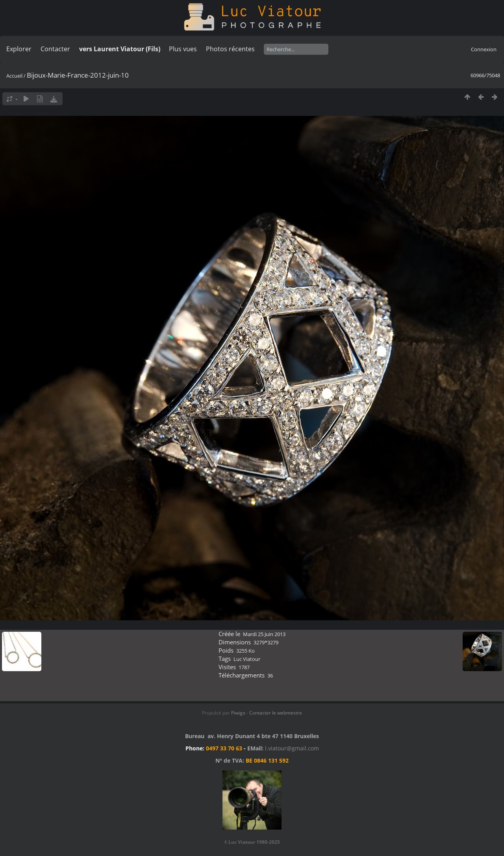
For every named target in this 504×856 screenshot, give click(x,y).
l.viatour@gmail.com (292, 748)
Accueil (14, 76)
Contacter (55, 49)
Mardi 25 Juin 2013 (264, 634)
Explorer (19, 49)
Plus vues (183, 49)
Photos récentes (230, 49)
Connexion (484, 49)
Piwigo (238, 713)
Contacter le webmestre (276, 713)
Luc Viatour (247, 659)
